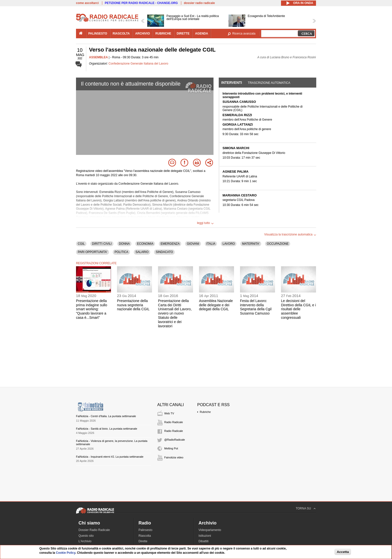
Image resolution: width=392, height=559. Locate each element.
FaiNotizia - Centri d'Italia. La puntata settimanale (106, 416)
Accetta (343, 552)
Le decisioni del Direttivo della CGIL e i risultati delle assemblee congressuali (298, 309)
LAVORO (229, 244)
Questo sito (86, 536)
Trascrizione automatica (269, 83)
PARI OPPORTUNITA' (92, 252)
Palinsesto (145, 530)
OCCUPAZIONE (278, 244)
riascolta (121, 34)
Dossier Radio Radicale (94, 530)
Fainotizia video (174, 457)
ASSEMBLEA (98, 57)
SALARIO (142, 252)
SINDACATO (164, 252)
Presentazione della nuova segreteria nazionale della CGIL (133, 305)
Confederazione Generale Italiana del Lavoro (138, 64)
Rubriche (205, 412)
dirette (183, 34)
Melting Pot (171, 448)
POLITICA (121, 252)
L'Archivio (85, 541)
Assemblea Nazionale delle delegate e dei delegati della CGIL (216, 305)
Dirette (143, 541)
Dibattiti (203, 541)
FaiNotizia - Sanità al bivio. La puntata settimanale (107, 429)
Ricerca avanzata (244, 34)
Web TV (169, 413)
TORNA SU (303, 508)
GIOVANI (193, 244)
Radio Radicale (174, 422)
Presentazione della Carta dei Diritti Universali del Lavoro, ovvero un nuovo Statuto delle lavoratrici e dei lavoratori (175, 313)
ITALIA (211, 244)
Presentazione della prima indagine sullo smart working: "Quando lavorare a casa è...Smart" (92, 309)
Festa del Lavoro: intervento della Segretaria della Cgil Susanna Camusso (256, 307)
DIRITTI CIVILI (102, 244)
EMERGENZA (170, 244)
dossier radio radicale (199, 3)
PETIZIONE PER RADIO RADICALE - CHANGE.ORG (141, 3)
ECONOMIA (145, 244)
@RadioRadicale (175, 440)
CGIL (81, 244)
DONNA (124, 244)
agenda (201, 34)
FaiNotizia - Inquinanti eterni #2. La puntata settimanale (110, 457)
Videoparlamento (210, 530)
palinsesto (98, 34)
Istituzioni (205, 536)
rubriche (163, 34)
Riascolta (145, 536)
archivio (143, 34)
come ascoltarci (87, 3)
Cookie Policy (66, 553)
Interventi (232, 83)
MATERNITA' (251, 244)
